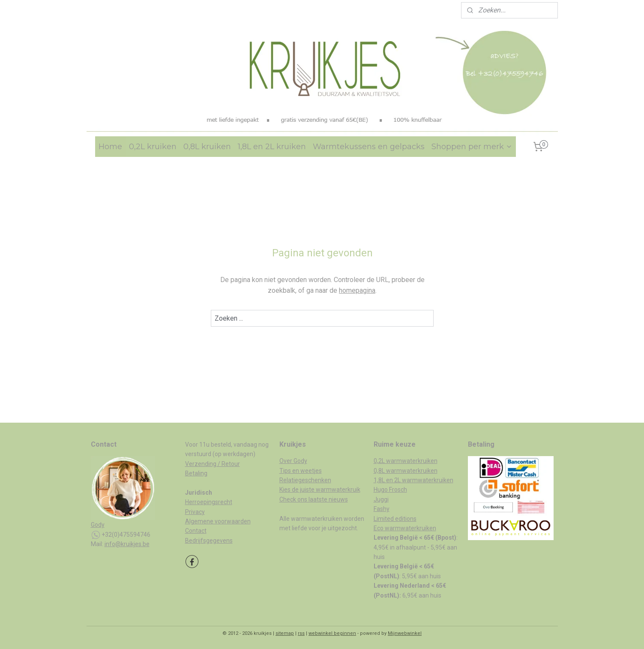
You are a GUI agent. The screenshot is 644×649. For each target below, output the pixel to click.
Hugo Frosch (390, 490)
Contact (196, 531)
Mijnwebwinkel (405, 633)
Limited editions (395, 519)
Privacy (195, 512)
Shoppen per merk (472, 147)
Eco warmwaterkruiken (405, 528)
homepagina (357, 290)
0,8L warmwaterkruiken (406, 471)
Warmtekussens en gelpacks (369, 147)
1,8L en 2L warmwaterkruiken (413, 480)
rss (301, 633)
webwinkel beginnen (332, 633)
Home (110, 147)
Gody (98, 525)
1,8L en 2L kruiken (272, 147)
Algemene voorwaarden (218, 521)
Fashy (382, 509)
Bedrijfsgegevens (209, 541)
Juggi (381, 499)
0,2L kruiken (153, 147)
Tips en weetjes (301, 471)
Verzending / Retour (213, 464)
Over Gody (293, 461)
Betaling (196, 473)
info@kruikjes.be (127, 544)
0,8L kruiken (207, 147)
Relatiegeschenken (305, 480)
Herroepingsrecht (209, 502)
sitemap (285, 633)
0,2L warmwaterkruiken (406, 461)
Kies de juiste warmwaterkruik (320, 490)
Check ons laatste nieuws (314, 499)
